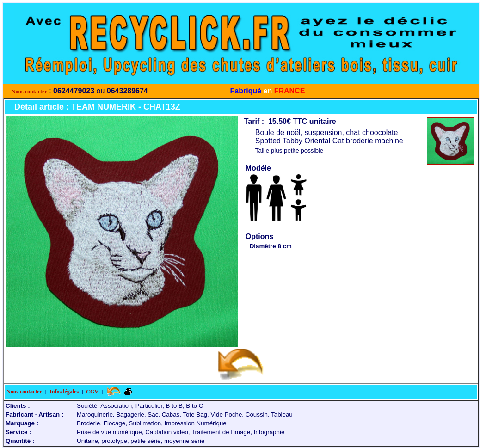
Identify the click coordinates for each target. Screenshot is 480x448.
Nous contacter (29, 92)
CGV (92, 392)
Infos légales (64, 392)
